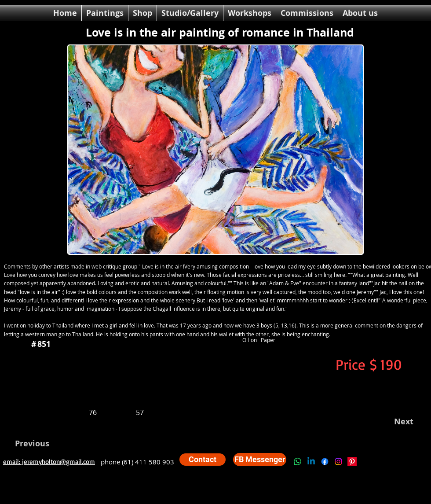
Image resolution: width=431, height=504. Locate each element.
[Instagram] (338, 462)
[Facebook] (325, 462)
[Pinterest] (352, 462)
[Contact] (203, 460)
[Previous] (37, 444)
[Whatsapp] (298, 462)
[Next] (400, 422)
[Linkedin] (311, 462)
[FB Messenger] (260, 460)
